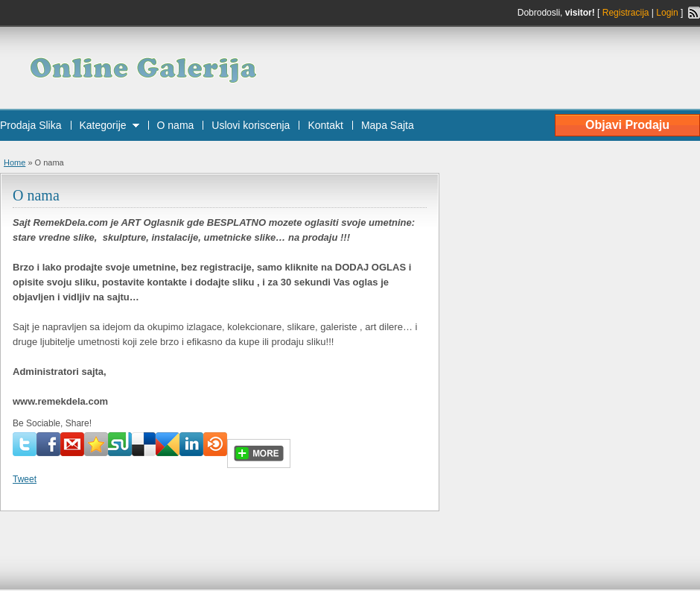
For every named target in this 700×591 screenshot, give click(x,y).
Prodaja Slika (31, 125)
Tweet (25, 479)
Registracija (626, 13)
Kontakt (325, 125)
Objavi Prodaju (627, 125)
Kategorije (103, 125)
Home (15, 162)
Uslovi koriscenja (251, 125)
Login (667, 13)
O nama (176, 125)
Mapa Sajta (388, 125)
